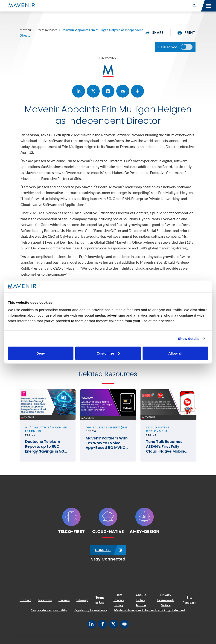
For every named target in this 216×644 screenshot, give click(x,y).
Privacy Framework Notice (166, 601)
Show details (189, 339)
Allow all (175, 353)
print (186, 33)
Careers (64, 602)
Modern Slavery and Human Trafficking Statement (150, 612)
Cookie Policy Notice (141, 601)
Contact (25, 602)
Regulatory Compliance (90, 612)
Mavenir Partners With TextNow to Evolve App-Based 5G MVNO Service (107, 445)
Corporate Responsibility (49, 612)
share (155, 33)
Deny (41, 353)
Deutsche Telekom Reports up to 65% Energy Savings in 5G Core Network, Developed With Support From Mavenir (46, 449)
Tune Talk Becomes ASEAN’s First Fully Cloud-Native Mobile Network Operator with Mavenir (168, 449)
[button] (194, 6)
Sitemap (82, 602)
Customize (108, 353)
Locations (45, 602)
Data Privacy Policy (119, 601)
